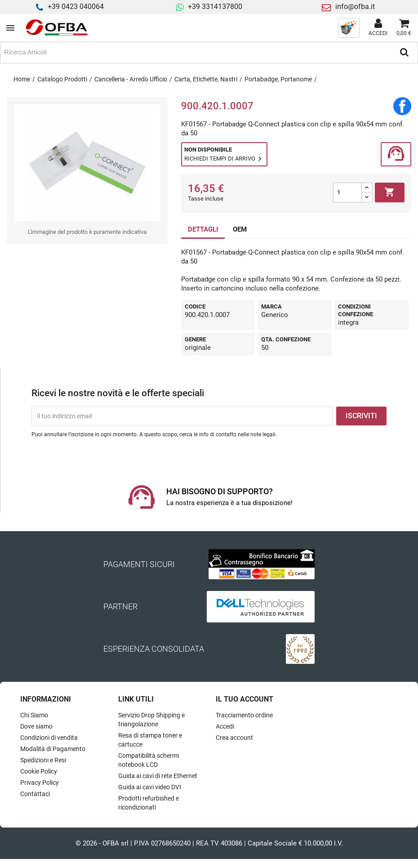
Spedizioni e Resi (43, 760)
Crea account (234, 738)
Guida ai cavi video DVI (150, 787)
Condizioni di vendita (49, 738)
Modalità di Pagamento (53, 749)
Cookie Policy (39, 771)
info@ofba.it (355, 7)
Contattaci (35, 794)
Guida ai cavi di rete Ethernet (158, 776)
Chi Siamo (34, 715)
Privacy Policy (40, 783)
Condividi (402, 106)
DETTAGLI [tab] (203, 229)
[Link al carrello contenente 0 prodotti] (404, 28)
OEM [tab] (240, 229)
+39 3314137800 (215, 7)
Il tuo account (245, 699)
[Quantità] (347, 192)
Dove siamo (36, 726)
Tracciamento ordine (244, 715)
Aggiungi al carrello (390, 192)
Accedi (225, 726)
